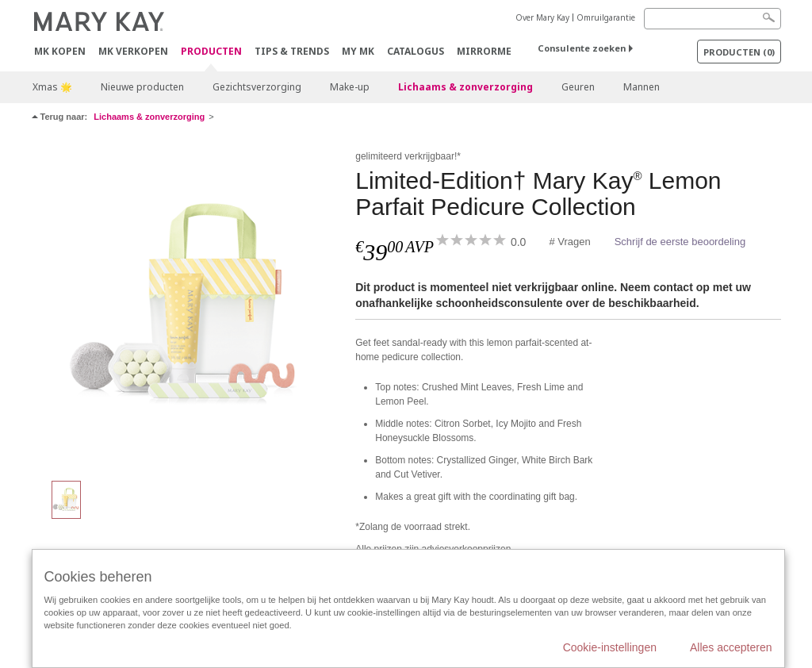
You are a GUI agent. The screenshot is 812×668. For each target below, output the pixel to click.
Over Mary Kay (542, 17)
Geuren (578, 87)
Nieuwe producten (142, 87)
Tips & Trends (292, 51)
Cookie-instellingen (610, 647)
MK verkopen (133, 51)
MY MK (358, 51)
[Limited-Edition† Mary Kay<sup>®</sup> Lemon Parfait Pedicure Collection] (188, 306)
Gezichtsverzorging (257, 87)
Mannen (642, 87)
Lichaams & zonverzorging (465, 87)
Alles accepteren (731, 647)
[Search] (712, 19)
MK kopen (60, 51)
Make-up (350, 87)
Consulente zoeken (582, 48)
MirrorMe (484, 51)
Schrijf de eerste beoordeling (680, 242)
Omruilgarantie (606, 17)
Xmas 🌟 (52, 87)
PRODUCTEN (211, 52)
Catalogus (416, 51)
